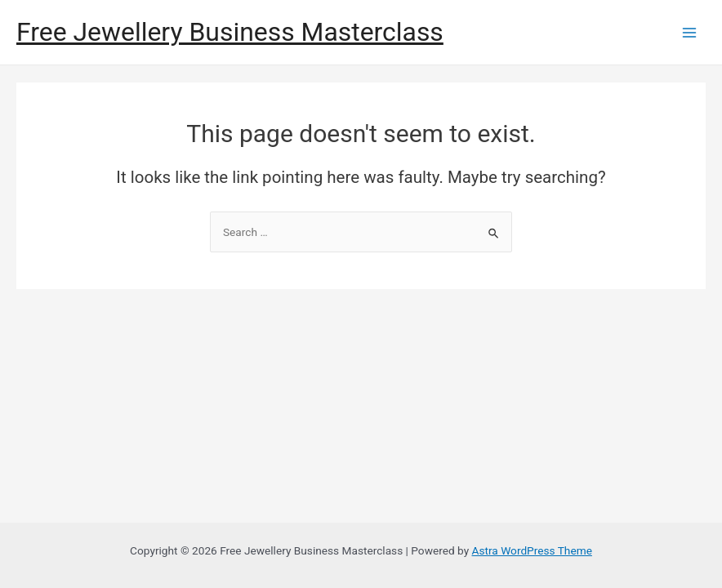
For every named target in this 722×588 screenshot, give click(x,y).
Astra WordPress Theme (532, 550)
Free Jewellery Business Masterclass (230, 32)
